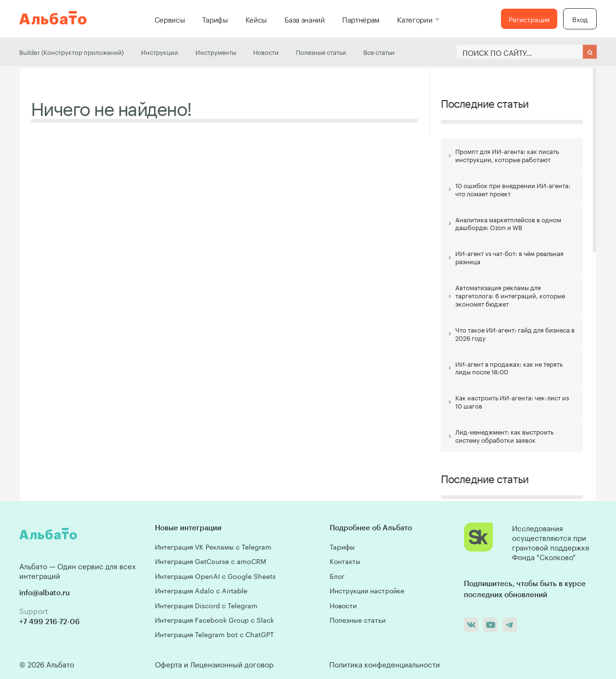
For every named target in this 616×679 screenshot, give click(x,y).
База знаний (305, 19)
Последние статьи (485, 102)
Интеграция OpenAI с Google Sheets (215, 576)
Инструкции (160, 51)
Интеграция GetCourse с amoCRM (211, 561)
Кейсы (257, 19)
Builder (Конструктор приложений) (71, 51)
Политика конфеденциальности (385, 664)
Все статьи (379, 51)
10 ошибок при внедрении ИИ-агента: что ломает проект (513, 189)
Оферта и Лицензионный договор (214, 664)
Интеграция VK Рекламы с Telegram (213, 546)
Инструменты (216, 51)
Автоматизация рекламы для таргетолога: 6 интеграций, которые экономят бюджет (510, 295)
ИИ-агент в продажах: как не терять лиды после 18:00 (509, 367)
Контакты (345, 561)
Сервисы (170, 19)
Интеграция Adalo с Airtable (201, 590)
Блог (337, 576)
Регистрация (529, 19)
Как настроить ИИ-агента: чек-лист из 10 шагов (512, 401)
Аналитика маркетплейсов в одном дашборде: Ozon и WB (508, 223)
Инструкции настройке (367, 590)
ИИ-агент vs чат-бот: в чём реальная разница (509, 257)
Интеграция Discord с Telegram (206, 605)
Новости (266, 51)
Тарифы (215, 19)
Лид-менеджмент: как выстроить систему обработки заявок (504, 435)
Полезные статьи (321, 51)
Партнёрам (361, 19)
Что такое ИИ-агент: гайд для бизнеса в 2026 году (515, 333)
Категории (415, 19)
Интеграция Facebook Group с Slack (214, 619)
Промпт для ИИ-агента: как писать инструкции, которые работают (507, 155)
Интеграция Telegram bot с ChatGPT (214, 634)
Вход (580, 19)
